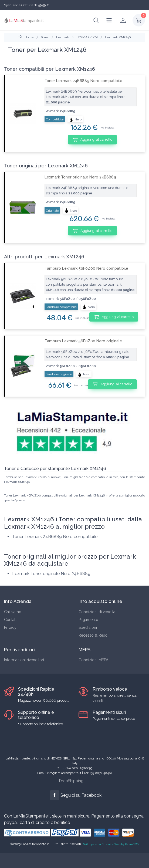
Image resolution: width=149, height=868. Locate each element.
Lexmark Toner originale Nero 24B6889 (80, 177)
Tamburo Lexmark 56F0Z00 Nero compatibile (86, 268)
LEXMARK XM (87, 37)
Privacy (10, 627)
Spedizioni (88, 627)
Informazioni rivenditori (24, 660)
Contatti (11, 620)
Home (26, 37)
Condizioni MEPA (93, 660)
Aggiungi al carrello (92, 140)
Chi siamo (13, 612)
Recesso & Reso (93, 635)
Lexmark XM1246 (118, 37)
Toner (45, 37)
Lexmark (63, 37)
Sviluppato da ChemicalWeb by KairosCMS (111, 844)
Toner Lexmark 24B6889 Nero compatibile (83, 81)
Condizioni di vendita (97, 612)
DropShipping (71, 781)
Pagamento (88, 620)
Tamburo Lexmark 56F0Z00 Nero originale (83, 341)
